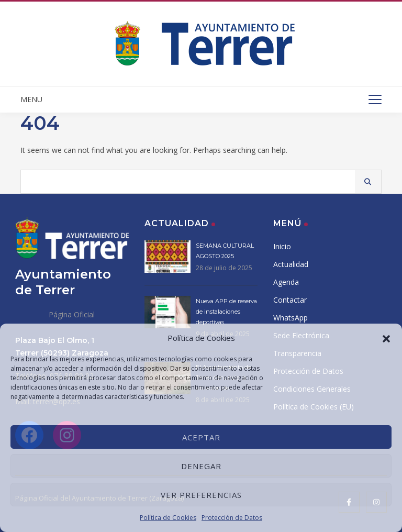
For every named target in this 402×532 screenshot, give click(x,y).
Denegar (201, 466)
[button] (386, 338)
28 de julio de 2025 (224, 268)
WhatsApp (291, 318)
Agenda (286, 282)
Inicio (282, 246)
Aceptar (201, 437)
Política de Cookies (168, 518)
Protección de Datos (232, 518)
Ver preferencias (201, 495)
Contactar (290, 300)
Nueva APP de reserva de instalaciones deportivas (226, 312)
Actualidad (291, 264)
